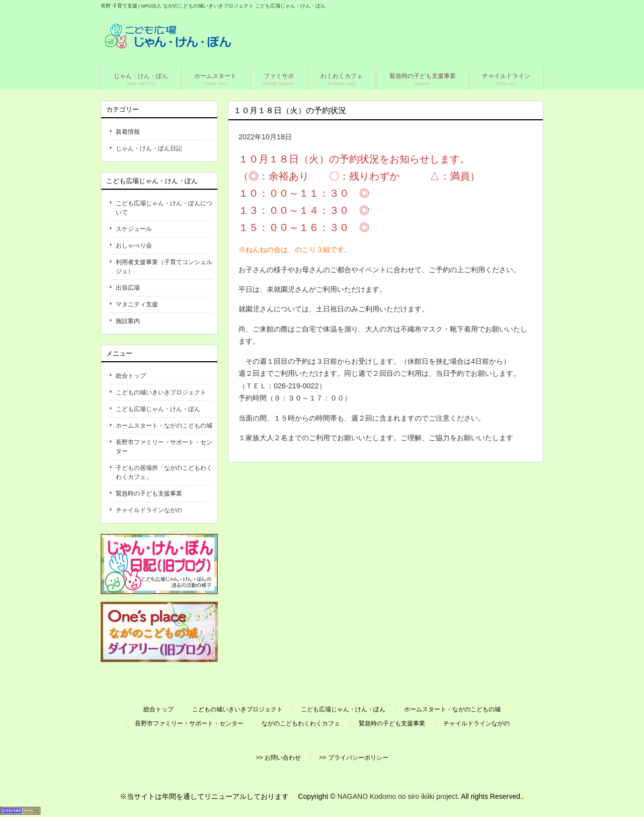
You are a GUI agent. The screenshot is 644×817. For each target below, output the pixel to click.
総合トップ (131, 376)
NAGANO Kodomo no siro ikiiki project (397, 796)
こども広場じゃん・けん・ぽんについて (164, 208)
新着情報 (128, 132)
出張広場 (128, 288)
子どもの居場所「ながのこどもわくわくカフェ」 (164, 472)
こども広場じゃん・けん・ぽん (158, 409)
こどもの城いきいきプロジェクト (161, 392)
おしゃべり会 (134, 246)
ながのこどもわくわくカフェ (301, 723)
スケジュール (134, 229)
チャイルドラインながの (149, 510)
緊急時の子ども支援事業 (149, 494)
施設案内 (128, 321)
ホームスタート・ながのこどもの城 (164, 426)
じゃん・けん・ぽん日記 (149, 148)
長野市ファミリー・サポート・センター (164, 447)
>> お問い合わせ (278, 758)
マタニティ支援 (137, 304)
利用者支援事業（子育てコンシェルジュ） (164, 267)
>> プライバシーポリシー (353, 758)
